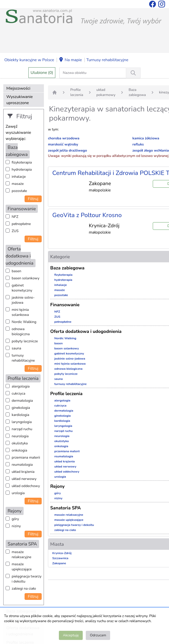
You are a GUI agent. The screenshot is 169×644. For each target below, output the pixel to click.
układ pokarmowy (106, 92)
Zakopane (59, 563)
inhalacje (19, 177)
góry (15, 519)
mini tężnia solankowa (20, 312)
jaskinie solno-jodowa (23, 300)
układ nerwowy (24, 479)
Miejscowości (18, 88)
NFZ (15, 217)
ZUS (15, 231)
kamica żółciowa (146, 138)
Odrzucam (98, 635)
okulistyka (20, 443)
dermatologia (22, 401)
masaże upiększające (22, 567)
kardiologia (20, 415)
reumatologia (22, 465)
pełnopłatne (21, 224)
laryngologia (22, 422)
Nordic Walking (24, 322)
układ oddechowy (26, 486)
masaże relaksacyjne (21, 554)
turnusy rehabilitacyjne (23, 358)
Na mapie (70, 60)
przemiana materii (26, 457)
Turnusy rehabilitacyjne (107, 60)
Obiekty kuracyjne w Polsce (29, 60)
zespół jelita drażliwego (67, 150)
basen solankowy (26, 278)
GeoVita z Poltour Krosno (87, 215)
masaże (18, 184)
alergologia (21, 386)
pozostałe (19, 191)
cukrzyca (19, 393)
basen (16, 271)
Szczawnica (60, 558)
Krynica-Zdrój (62, 553)
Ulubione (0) (42, 73)
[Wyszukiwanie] (133, 73)
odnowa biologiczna (21, 332)
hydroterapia (22, 170)
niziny (16, 526)
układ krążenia (23, 472)
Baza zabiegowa (137, 92)
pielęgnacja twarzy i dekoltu (27, 579)
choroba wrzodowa (64, 138)
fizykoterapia (22, 162)
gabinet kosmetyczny (22, 288)
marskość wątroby (63, 144)
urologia (18, 493)
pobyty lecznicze (25, 341)
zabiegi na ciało (24, 589)
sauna (16, 348)
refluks (138, 144)
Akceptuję (71, 635)
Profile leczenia (77, 92)
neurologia (20, 436)
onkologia (19, 450)
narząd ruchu (22, 429)
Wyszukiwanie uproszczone (20, 100)
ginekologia (21, 408)
